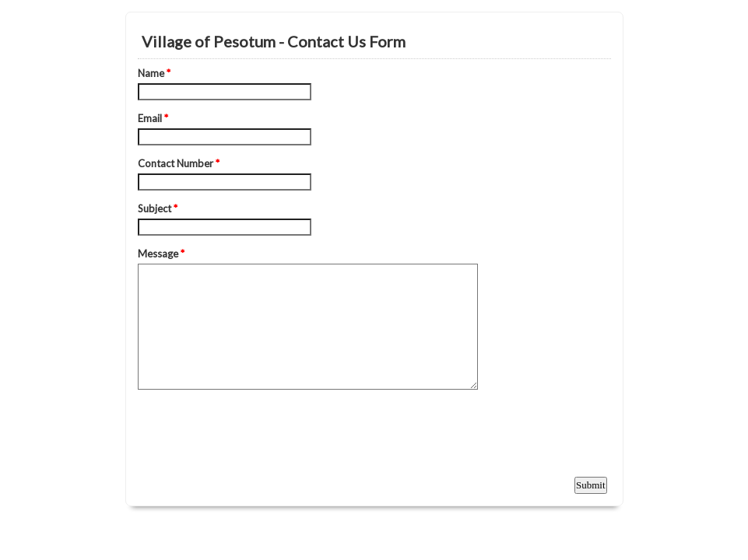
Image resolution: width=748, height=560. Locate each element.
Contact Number (179, 163)
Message (161, 254)
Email (153, 118)
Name (154, 73)
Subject (158, 208)
